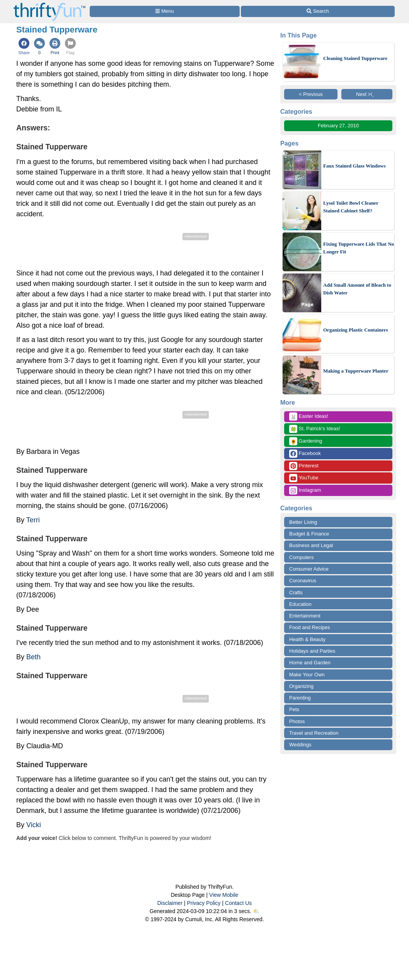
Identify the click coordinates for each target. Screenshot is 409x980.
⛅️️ (256, 911)
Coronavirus (303, 581)
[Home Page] (49, 4)
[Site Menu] (165, 11)
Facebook (305, 454)
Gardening (306, 441)
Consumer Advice (309, 569)
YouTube (304, 478)
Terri (33, 520)
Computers (302, 557)
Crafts (296, 593)
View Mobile (224, 895)
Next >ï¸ (367, 94)
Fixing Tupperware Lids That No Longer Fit (359, 248)
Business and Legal (311, 545)
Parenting (300, 698)
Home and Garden (310, 663)
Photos (297, 721)
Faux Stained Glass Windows (354, 166)
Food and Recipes (310, 627)
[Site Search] (318, 11)
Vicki (34, 825)
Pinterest (304, 466)
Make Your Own (307, 675)
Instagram (305, 490)
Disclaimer (170, 903)
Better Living (303, 522)
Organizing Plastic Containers (356, 330)
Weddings (300, 745)
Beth (33, 657)
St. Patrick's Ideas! (315, 429)
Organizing (301, 686)
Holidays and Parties (312, 651)
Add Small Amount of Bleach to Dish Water (357, 289)
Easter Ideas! (309, 416)
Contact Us (238, 903)
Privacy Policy (204, 903)
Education (300, 604)
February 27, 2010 (338, 126)
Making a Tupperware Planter (356, 371)
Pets (294, 709)
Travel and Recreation (314, 733)
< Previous (311, 94)
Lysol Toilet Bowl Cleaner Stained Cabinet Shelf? (351, 207)
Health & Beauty (307, 639)
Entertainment (305, 616)
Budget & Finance (309, 534)
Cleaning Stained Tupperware (355, 58)
